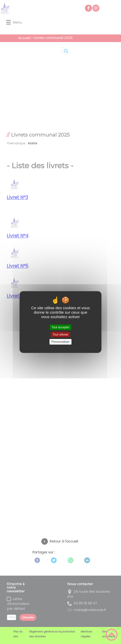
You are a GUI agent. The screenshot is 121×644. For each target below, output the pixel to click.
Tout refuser (60, 335)
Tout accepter (60, 327)
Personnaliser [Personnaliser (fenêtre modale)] (60, 342)
